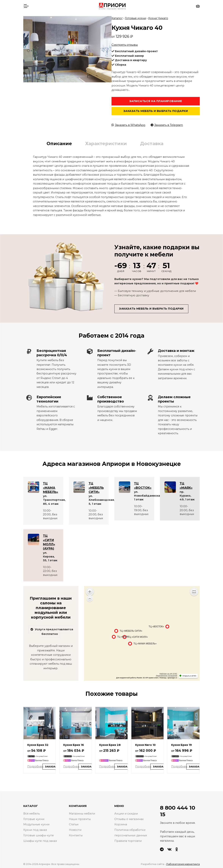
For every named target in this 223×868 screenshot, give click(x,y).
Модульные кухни (36, 823)
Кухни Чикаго (158, 17)
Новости (75, 829)
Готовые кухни (135, 17)
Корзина (121, 823)
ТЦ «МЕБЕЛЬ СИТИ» (96, 487)
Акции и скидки (126, 813)
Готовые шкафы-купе (39, 834)
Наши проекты (80, 818)
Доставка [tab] (152, 143)
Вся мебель (32, 813)
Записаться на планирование (156, 100)
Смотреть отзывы (125, 44)
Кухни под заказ (35, 829)
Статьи (74, 823)
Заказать (52, 766)
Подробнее (35, 766)
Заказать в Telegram (167, 124)
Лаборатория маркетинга (183, 863)
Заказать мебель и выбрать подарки (156, 110)
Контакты (76, 834)
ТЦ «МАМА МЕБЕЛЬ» (51, 487)
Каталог (117, 17)
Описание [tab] (59, 143)
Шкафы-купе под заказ (40, 840)
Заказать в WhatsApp (128, 124)
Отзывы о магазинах (129, 818)
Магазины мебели (82, 813)
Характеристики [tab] (106, 143)
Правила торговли (128, 840)
